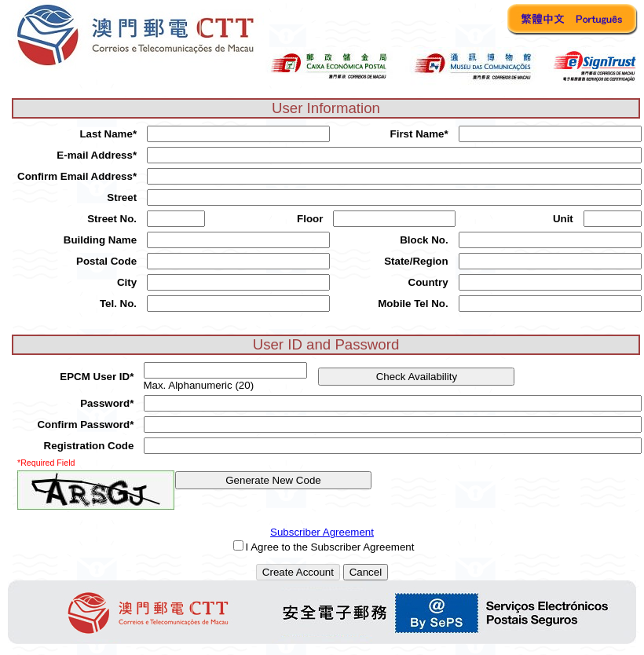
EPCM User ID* (97, 377)
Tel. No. (118, 304)
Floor (310, 219)
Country (428, 282)
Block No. (424, 240)
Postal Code (106, 261)
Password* (107, 403)
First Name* (419, 134)
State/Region (416, 261)
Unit (563, 219)
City (127, 282)
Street (122, 198)
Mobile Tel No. (413, 304)
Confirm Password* (85, 424)
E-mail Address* (97, 155)
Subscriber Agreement (322, 532)
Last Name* (108, 134)
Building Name (100, 240)
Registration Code (89, 446)
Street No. (112, 219)
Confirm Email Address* (77, 176)
